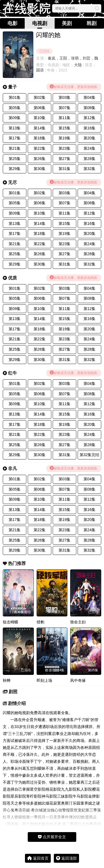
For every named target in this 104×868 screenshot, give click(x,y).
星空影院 (38, 789)
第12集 (90, 118)
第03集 (65, 97)
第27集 (65, 159)
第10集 (40, 118)
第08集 (90, 108)
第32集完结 (90, 455)
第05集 (15, 108)
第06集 (40, 108)
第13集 (15, 128)
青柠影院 (34, 796)
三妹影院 (65, 796)
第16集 (90, 128)
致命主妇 (78, 622)
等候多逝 (30, 803)
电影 (12, 23)
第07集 (65, 108)
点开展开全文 (52, 837)
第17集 (15, 138)
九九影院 (69, 789)
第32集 (90, 169)
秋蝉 (7, 680)
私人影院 (84, 789)
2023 (63, 70)
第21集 (15, 148)
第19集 (65, 138)
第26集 (40, 159)
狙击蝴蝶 (11, 622)
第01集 (15, 97)
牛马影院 (80, 796)
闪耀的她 (11, 713)
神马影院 (49, 796)
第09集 (15, 118)
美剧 (67, 23)
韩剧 (92, 23)
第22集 (40, 148)
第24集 (90, 148)
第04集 (90, 97)
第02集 (40, 97)
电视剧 (40, 23)
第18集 (40, 138)
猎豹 (40, 622)
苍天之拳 (14, 803)
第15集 (65, 128)
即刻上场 (44, 680)
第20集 (90, 138)
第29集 (15, 169)
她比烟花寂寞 (49, 803)
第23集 (65, 148)
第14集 (40, 128)
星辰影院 (18, 796)
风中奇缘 (78, 680)
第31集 (65, 169)
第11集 (65, 118)
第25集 (15, 159)
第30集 (40, 169)
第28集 (90, 159)
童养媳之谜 (90, 803)
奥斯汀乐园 (71, 803)
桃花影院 (53, 789)
